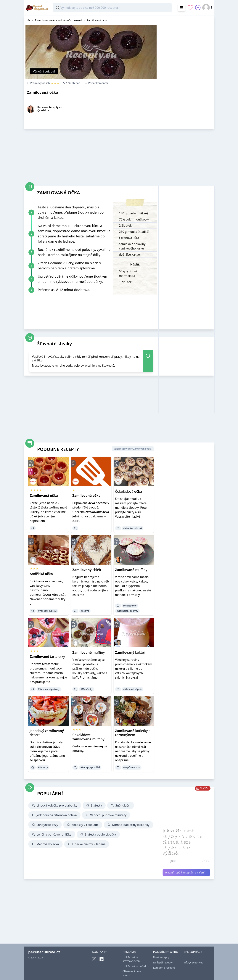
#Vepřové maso (132, 767)
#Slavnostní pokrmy (127, 611)
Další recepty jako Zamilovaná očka (132, 449)
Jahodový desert (47, 733)
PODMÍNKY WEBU (166, 952)
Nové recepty (161, 957)
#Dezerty (43, 767)
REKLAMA (129, 952)
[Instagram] (94, 959)
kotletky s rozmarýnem (133, 733)
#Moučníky (87, 689)
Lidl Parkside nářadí (135, 966)
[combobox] (112, 8)
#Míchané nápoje (133, 689)
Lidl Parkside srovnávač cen (131, 959)
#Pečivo (85, 611)
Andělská (41, 574)
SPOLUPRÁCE (193, 952)
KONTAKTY (99, 952)
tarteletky (47, 656)
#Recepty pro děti (90, 767)
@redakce (43, 110)
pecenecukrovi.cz (44, 952)
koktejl (130, 652)
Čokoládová (129, 491)
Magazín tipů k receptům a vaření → (186, 873)
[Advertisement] (186, 71)
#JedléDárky (130, 606)
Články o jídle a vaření (132, 973)
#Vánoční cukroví (133, 528)
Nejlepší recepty (163, 962)
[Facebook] (102, 959)
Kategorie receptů (164, 968)
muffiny (131, 570)
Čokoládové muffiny (88, 737)
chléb (87, 570)
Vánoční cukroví (44, 71)
